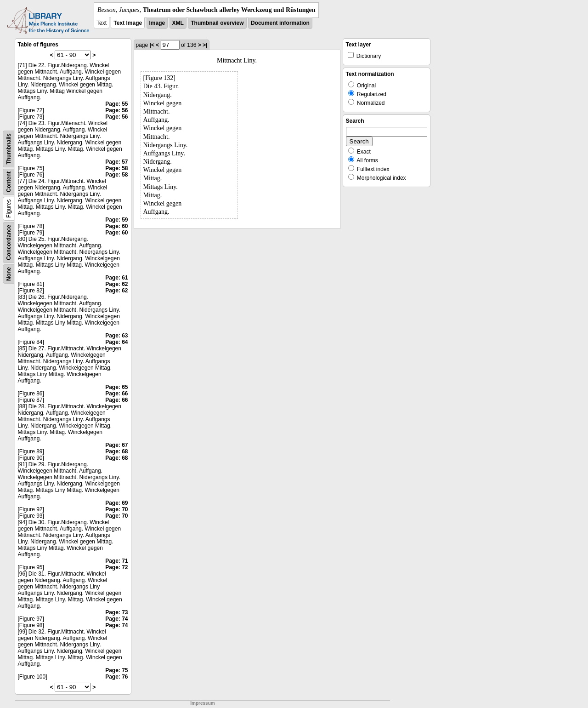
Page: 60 (116, 226)
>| (205, 45)
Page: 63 (116, 336)
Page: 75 (116, 670)
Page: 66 (116, 394)
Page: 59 (116, 220)
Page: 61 (116, 278)
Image (157, 23)
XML (178, 23)
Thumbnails (9, 149)
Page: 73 (116, 612)
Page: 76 (116, 677)
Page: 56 (116, 110)
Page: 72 (116, 567)
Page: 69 (116, 503)
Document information (280, 23)
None (9, 274)
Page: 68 (116, 451)
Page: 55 (116, 104)
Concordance (9, 243)
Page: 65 (116, 387)
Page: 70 (116, 509)
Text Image (128, 23)
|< (152, 45)
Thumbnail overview (217, 23)
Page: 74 (116, 619)
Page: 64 (116, 342)
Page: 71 (116, 561)
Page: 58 (116, 168)
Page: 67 (116, 445)
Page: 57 (116, 162)
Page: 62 (116, 284)
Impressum (202, 703)
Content (9, 182)
